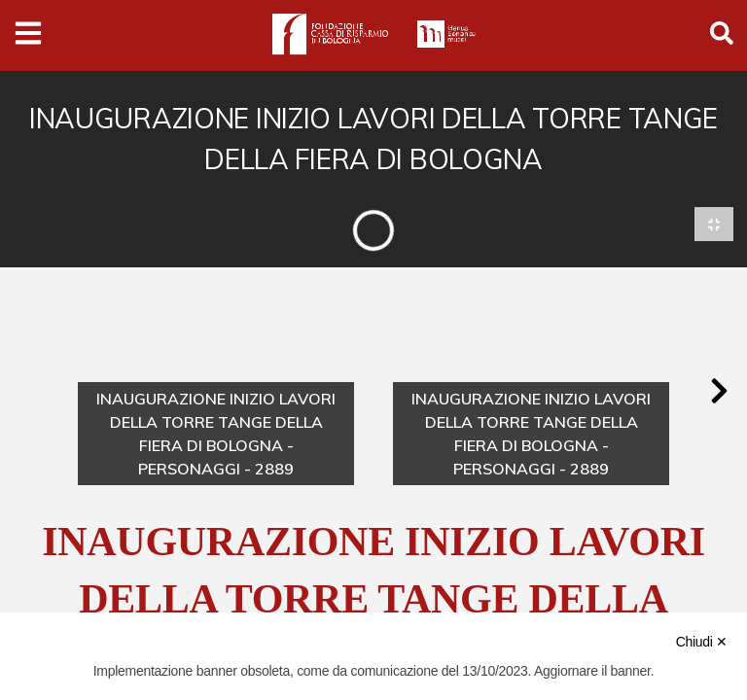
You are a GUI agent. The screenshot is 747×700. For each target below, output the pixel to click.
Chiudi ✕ (702, 642)
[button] (719, 392)
